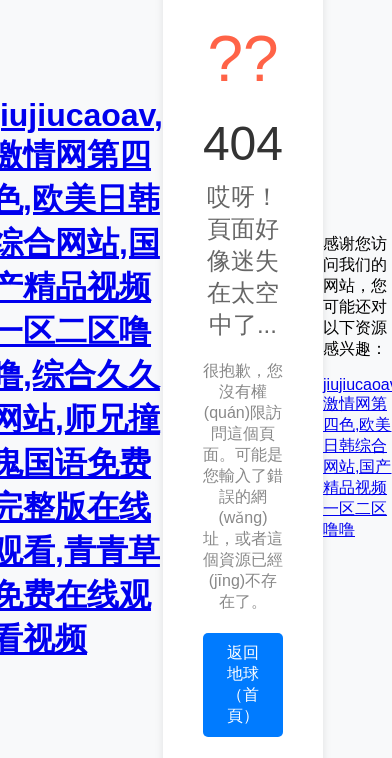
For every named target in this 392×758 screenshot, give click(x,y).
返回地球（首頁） (243, 684)
